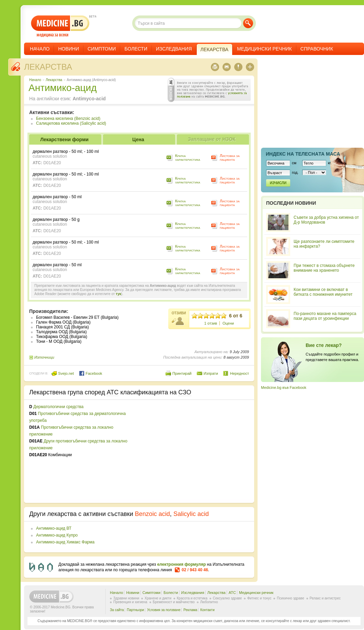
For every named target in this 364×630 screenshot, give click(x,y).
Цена (138, 139)
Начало (40, 49)
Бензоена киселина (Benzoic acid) (68, 119)
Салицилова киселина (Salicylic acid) (71, 123)
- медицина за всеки (60, 26)
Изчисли (278, 183)
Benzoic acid (152, 514)
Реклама (190, 610)
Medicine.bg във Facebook (284, 387)
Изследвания (174, 49)
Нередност (240, 373)
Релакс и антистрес (325, 598)
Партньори (135, 610)
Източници (44, 357)
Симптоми (102, 49)
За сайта (117, 610)
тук (118, 294)
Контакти (207, 610)
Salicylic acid (191, 514)
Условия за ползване (164, 610)
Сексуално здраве (227, 598)
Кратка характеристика (188, 157)
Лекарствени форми (64, 139)
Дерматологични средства (58, 407)
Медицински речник (264, 49)
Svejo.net (63, 373)
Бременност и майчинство (174, 602)
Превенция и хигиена (130, 602)
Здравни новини (126, 598)
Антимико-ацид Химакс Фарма (65, 542)
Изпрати (211, 373)
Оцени (228, 323)
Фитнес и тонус (259, 598)
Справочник (317, 49)
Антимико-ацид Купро (57, 535)
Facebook (90, 373)
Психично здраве (291, 598)
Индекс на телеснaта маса (303, 154)
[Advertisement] (193, 451)
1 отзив (211, 323)
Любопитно (209, 602)
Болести (136, 49)
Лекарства (48, 67)
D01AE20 (52, 163)
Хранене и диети (158, 598)
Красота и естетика (192, 598)
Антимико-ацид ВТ (54, 528)
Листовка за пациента (230, 157)
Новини (69, 49)
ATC (232, 593)
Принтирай (182, 373)
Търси (248, 23)
